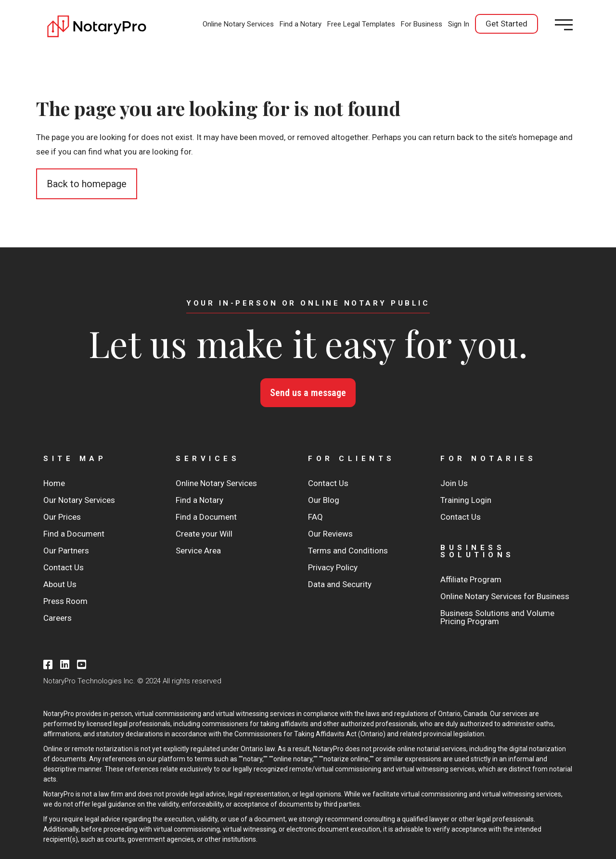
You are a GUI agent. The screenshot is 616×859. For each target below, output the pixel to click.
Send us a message (308, 393)
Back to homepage (87, 184)
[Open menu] (564, 25)
